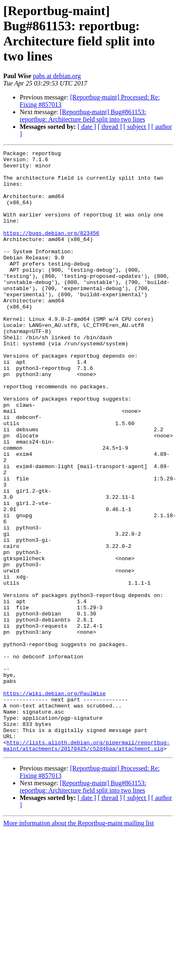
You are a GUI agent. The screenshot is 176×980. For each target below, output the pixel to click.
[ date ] (87, 127)
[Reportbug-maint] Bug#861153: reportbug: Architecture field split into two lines (83, 116)
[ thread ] (110, 127)
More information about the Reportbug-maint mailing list (79, 943)
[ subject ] (137, 127)
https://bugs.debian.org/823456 (51, 250)
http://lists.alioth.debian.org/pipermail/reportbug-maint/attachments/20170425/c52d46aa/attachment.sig (87, 865)
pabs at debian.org (57, 76)
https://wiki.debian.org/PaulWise (55, 802)
